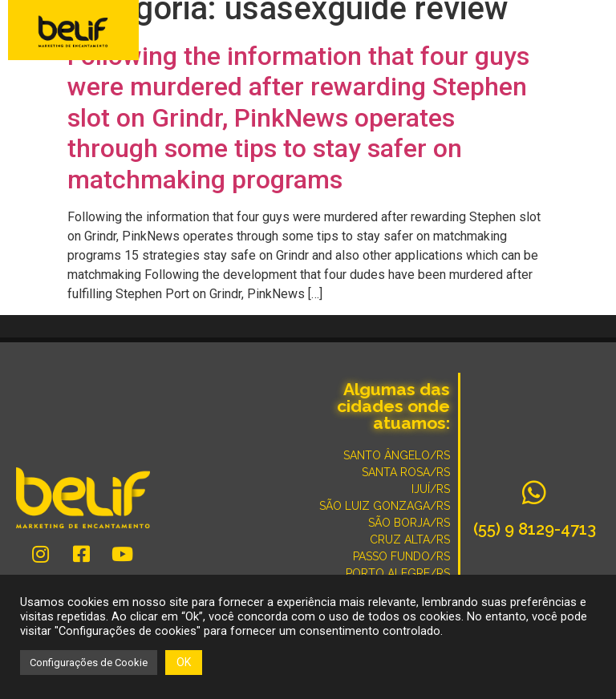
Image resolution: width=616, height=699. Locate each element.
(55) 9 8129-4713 (535, 529)
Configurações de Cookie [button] (89, 663)
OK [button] (184, 662)
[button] (594, 32)
